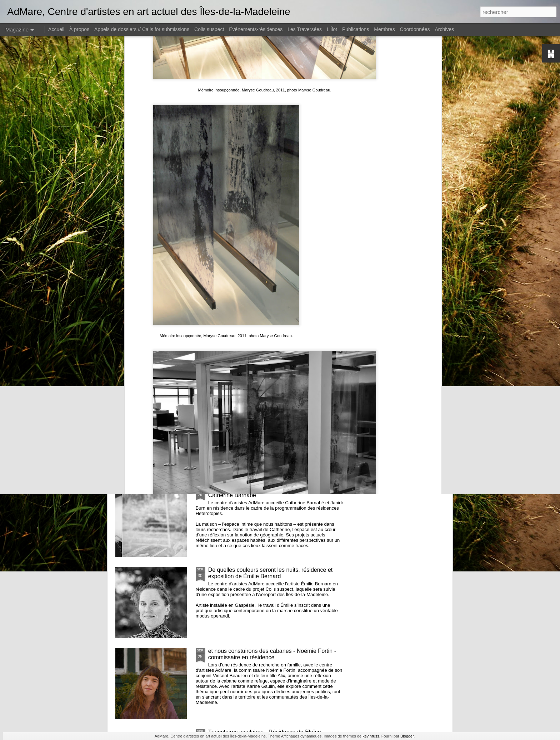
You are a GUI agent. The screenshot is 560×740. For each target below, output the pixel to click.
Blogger (407, 736)
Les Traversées (305, 29)
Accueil (56, 29)
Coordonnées (415, 29)
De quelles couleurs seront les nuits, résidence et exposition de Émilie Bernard (271, 573)
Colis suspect (209, 29)
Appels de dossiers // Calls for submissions (142, 29)
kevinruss (371, 736)
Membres (384, 29)
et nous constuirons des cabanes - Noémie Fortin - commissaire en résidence (272, 654)
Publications (356, 29)
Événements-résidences (256, 29)
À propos (79, 29)
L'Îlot (332, 29)
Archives (445, 29)
